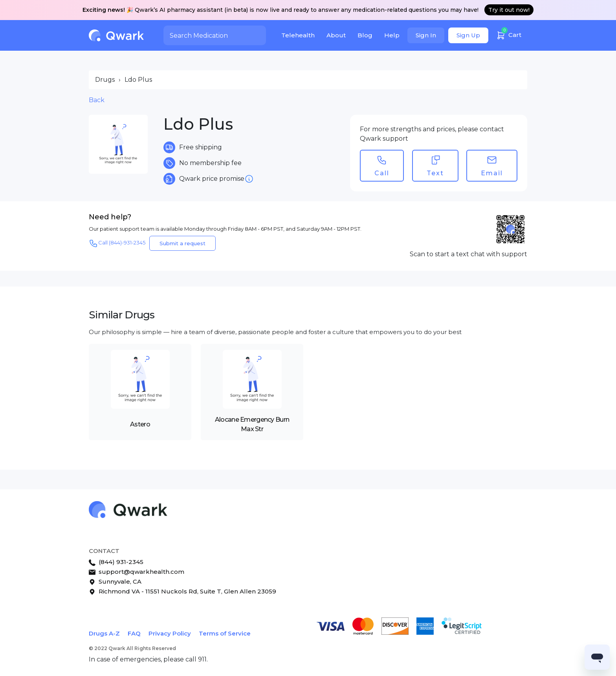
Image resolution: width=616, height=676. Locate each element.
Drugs (105, 80)
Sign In (426, 35)
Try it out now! (509, 10)
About (336, 35)
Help (392, 35)
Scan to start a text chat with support (468, 254)
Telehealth (298, 35)
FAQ (134, 633)
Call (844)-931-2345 (117, 243)
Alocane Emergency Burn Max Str (252, 424)
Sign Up (468, 35)
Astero (140, 424)
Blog (365, 35)
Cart (509, 34)
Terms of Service (225, 633)
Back (97, 100)
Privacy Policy (170, 633)
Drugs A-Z (104, 633)
